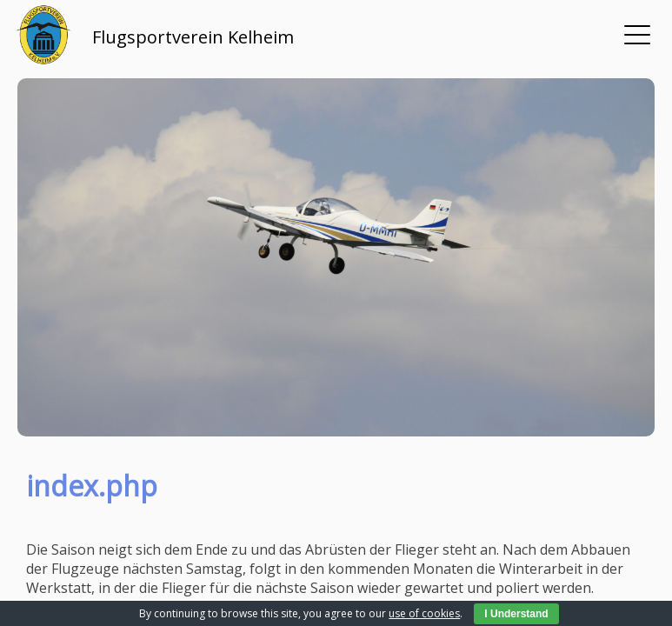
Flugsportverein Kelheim (193, 37)
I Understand (516, 614)
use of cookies (424, 613)
